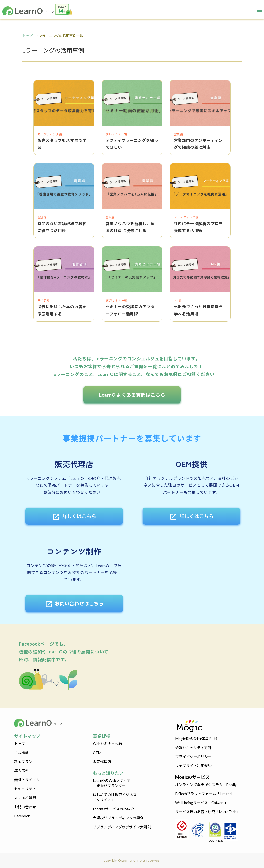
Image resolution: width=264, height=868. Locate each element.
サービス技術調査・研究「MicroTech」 (207, 812)
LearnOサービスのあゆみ (113, 809)
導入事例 (21, 771)
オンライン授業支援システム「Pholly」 (208, 785)
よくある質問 (25, 798)
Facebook (22, 816)
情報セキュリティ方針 (193, 748)
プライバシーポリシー (193, 757)
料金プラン (23, 762)
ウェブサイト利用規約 (193, 766)
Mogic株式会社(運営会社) (196, 739)
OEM (97, 753)
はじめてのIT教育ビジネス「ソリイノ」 (115, 797)
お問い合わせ (25, 807)
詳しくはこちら (74, 517)
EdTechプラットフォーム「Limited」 (205, 794)
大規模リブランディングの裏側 (118, 818)
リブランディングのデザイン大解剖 (122, 827)
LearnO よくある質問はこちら (132, 395)
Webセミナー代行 (108, 744)
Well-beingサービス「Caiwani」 (202, 803)
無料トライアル (27, 780)
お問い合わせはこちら (74, 604)
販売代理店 (102, 762)
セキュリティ (25, 789)
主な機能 (21, 753)
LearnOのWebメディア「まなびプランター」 (112, 783)
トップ (28, 36)
